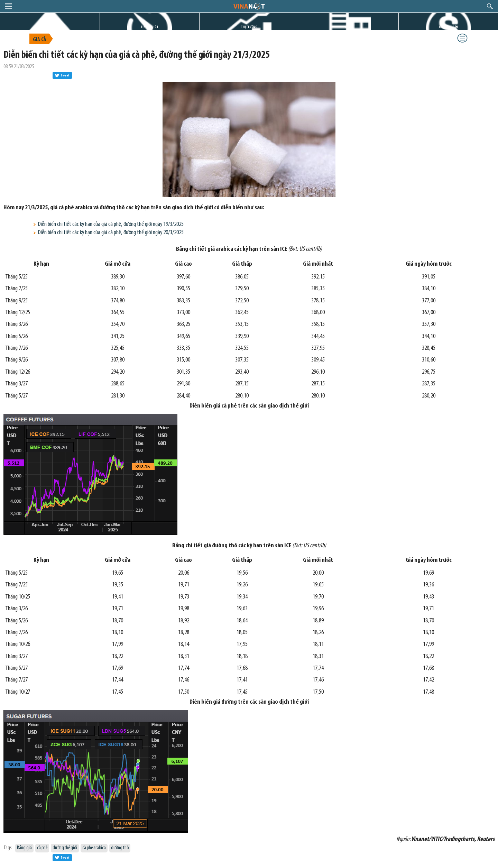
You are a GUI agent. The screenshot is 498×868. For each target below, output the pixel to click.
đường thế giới (65, 848)
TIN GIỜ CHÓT (150, 27)
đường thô (120, 848)
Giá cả (40, 40)
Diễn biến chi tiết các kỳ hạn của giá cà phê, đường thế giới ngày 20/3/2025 (111, 233)
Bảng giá (24, 848)
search (490, 6)
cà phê (42, 848)
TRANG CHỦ (50, 27)
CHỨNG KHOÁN (448, 27)
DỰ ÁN (349, 27)
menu (9, 6)
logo (249, 6)
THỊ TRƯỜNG (249, 27)
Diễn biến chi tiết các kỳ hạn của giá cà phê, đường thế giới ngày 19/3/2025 (111, 224)
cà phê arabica (94, 848)
